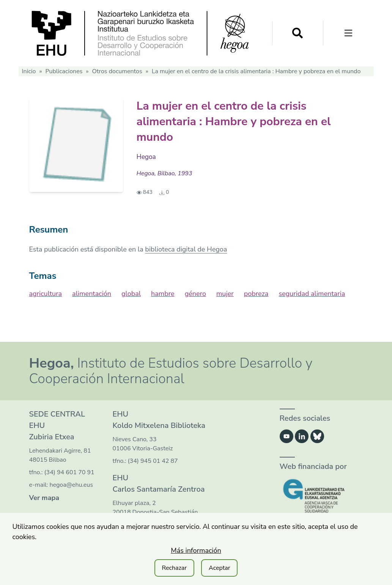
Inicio (29, 71)
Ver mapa (44, 498)
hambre (163, 294)
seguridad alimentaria (312, 294)
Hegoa (147, 157)
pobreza (256, 294)
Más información (196, 550)
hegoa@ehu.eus (71, 485)
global (131, 294)
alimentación (92, 294)
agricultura (46, 294)
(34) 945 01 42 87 (153, 461)
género (195, 294)
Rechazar (175, 568)
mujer (225, 294)
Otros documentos (117, 71)
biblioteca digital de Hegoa (186, 249)
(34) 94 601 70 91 (69, 472)
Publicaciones (64, 71)
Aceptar (219, 568)
